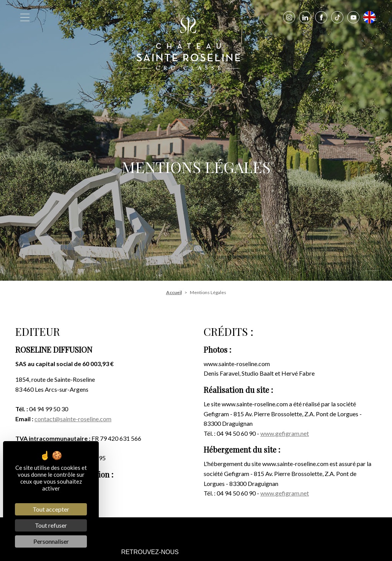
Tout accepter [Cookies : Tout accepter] (51, 509)
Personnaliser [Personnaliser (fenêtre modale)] (51, 541)
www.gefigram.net (285, 433)
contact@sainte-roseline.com (73, 419)
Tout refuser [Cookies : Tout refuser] (51, 525)
